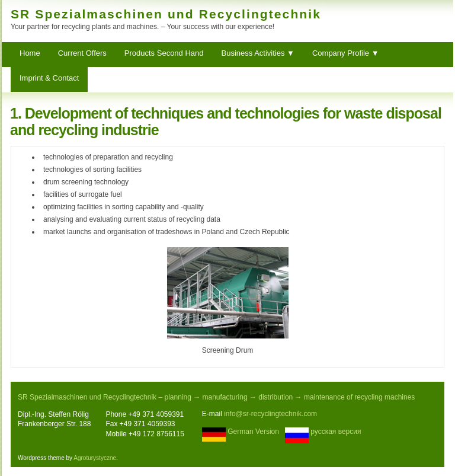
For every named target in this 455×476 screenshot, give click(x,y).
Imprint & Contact (49, 78)
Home (30, 53)
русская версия (336, 432)
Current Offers (82, 53)
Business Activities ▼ (258, 53)
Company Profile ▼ (346, 53)
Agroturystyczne (95, 458)
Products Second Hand (164, 53)
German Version (253, 432)
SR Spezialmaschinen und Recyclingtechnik (166, 14)
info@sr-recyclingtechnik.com (270, 414)
